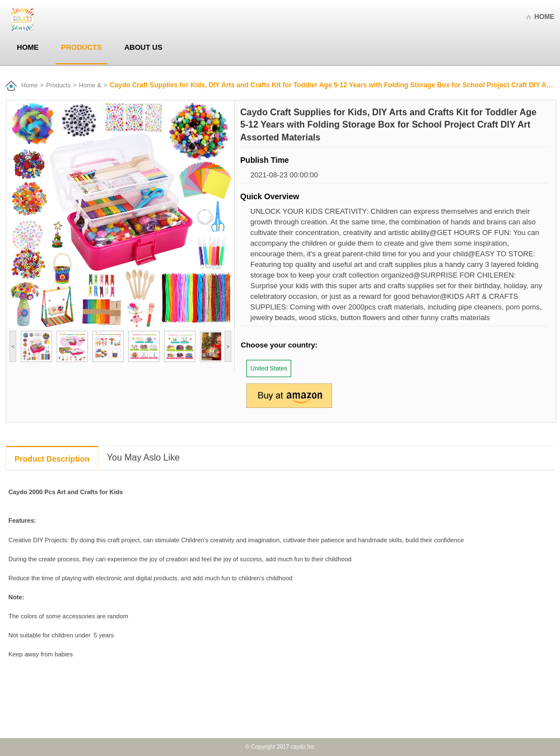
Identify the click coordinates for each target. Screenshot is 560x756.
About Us (143, 47)
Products (81, 47)
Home (544, 17)
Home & (90, 85)
